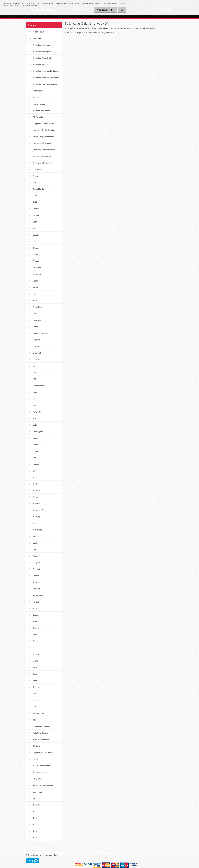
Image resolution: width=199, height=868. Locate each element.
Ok (122, 10)
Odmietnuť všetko (105, 10)
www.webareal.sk (50, 855)
